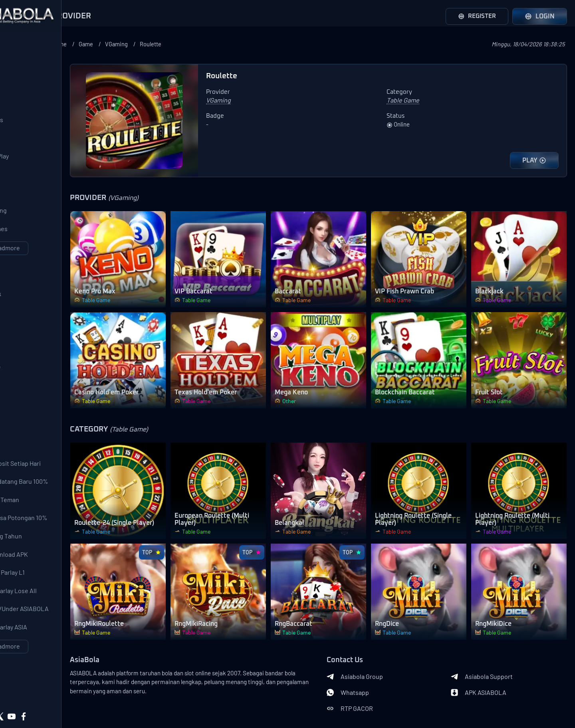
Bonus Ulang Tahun (37, 576)
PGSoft (20, 186)
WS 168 (20, 146)
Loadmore (56, 266)
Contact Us (52, 691)
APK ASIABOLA (491, 652)
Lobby (19, 452)
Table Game (26, 392)
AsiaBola (135, 620)
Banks (130, 696)
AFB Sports (26, 106)
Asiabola (74, 704)
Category (20, 290)
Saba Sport (25, 86)
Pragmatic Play (30, 166)
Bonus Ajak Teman (36, 536)
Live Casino (26, 332)
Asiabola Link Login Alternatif (56, 717)
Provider (19, 43)
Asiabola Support (494, 636)
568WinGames (30, 245)
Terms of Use (84, 691)
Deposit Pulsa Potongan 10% (50, 556)
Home (138, 44)
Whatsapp (373, 652)
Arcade (20, 372)
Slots (17, 352)
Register (476, 16)
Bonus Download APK (40, 596)
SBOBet (21, 66)
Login (540, 16)
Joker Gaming (29, 226)
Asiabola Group (380, 636)
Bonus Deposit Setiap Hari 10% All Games (46, 496)
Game (167, 44)
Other (18, 432)
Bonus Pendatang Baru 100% (50, 516)
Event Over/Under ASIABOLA (50, 656)
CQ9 (15, 206)
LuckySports (28, 126)
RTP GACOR (375, 668)
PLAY (534, 160)
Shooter (21, 412)
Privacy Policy (43, 704)
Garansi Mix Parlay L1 (38, 616)
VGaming (199, 44)
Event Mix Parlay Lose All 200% (44, 636)
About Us (24, 691)
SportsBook (27, 313)
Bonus (15, 473)
